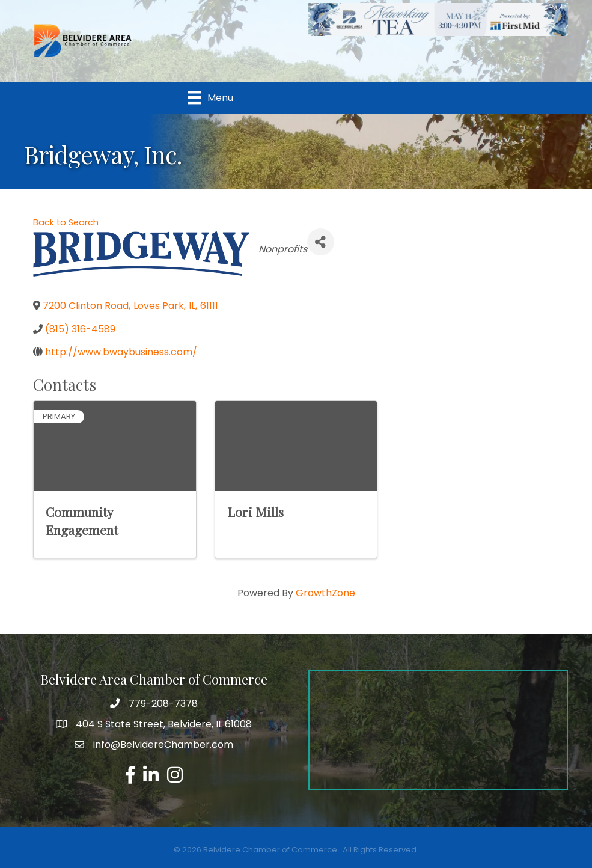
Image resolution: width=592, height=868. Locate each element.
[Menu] (211, 97)
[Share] (321, 242)
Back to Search (66, 222)
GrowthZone (325, 593)
